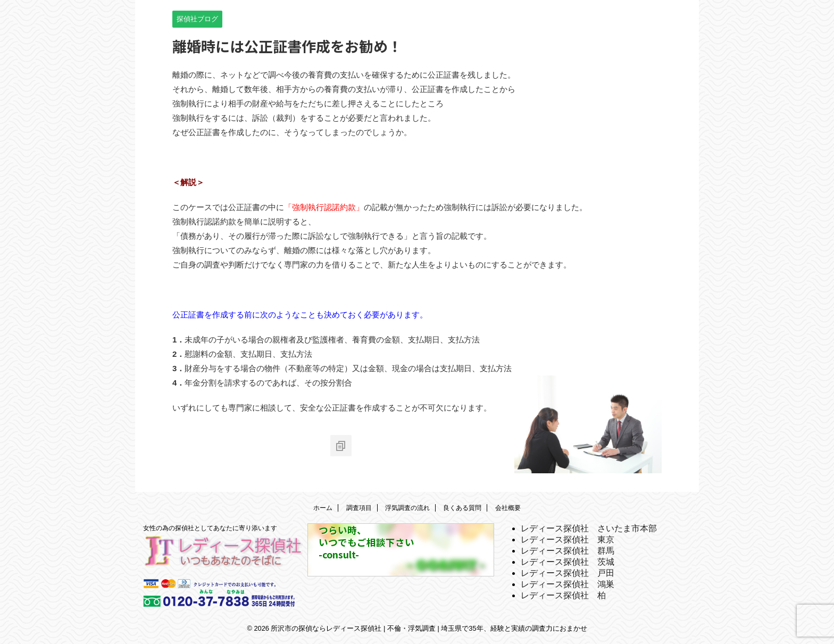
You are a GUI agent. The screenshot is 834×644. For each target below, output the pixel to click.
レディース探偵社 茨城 (568, 562)
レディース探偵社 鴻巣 (568, 584)
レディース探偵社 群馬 (568, 551)
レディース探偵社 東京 (568, 540)
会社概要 (508, 508)
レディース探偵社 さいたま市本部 (589, 528)
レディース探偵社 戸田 (568, 573)
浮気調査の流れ (407, 508)
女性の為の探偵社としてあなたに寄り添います (210, 528)
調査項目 (359, 508)
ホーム (323, 508)
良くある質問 (462, 508)
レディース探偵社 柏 (563, 595)
